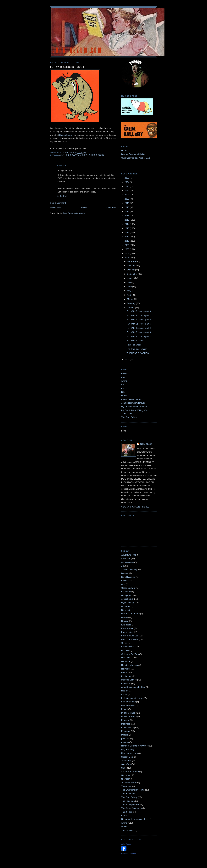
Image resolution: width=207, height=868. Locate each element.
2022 (127, 190)
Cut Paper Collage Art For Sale (136, 158)
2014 (127, 224)
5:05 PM (62, 196)
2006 (127, 258)
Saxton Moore (66, 135)
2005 (127, 359)
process (125, 742)
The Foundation (129, 794)
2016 (127, 216)
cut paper (126, 606)
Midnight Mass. (128, 713)
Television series (129, 783)
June (130, 287)
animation (64, 155)
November (132, 266)
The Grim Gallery (129, 417)
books (124, 581)
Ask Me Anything (129, 570)
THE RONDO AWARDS (138, 353)
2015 (127, 220)
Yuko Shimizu (128, 830)
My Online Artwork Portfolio (134, 407)
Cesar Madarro (128, 588)
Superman (126, 775)
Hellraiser (126, 669)
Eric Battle (126, 625)
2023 (127, 186)
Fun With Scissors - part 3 (139, 332)
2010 (127, 241)
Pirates (125, 735)
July (129, 282)
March (130, 299)
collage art (77, 155)
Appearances (128, 562)
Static (124, 768)
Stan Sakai (126, 760)
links (123, 392)
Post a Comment (58, 203)
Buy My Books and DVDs (133, 154)
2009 (127, 245)
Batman (125, 573)
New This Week (134, 345)
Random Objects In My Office (135, 746)
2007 (127, 253)
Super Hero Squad (130, 772)
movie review (127, 728)
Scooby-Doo (127, 757)
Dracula (125, 621)
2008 (127, 249)
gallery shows (128, 647)
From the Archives (130, 636)
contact (125, 396)
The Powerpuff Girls (131, 805)
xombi (124, 827)
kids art (125, 691)
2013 (127, 228)
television (126, 779)
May (129, 291)
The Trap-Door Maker (136, 349)
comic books (127, 599)
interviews (126, 683)
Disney (125, 617)
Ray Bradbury (128, 749)
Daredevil (126, 610)
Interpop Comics (129, 680)
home (124, 373)
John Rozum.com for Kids (133, 403)
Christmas (126, 592)
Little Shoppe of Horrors (132, 698)
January (131, 307)
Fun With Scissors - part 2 (139, 336)
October (131, 270)
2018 (127, 207)
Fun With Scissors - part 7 (139, 315)
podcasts (125, 739)
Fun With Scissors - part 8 (139, 311)
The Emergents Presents (133, 790)
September (133, 274)
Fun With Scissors (94, 155)
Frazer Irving (127, 632)
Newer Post (56, 207)
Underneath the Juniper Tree (135, 819)
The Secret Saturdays (131, 808)
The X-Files (127, 812)
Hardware (126, 661)
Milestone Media (129, 716)
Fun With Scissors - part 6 (139, 320)
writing (124, 381)
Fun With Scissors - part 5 (139, 324)
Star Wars (126, 764)
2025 (127, 178)
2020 (127, 199)
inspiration (126, 676)
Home (84, 207)
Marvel (124, 709)
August (131, 278)
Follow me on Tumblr (131, 399)
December (132, 261)
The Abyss (126, 786)
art (123, 385)
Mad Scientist (128, 705)
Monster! (125, 720)
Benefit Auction (128, 577)
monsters (126, 724)
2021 (127, 195)
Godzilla (125, 650)
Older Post (112, 207)
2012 (127, 232)
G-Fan (124, 643)
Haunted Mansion (130, 665)
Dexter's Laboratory (130, 614)
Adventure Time (129, 555)
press (124, 388)
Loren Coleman (128, 702)
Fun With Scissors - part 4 (139, 328)
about (124, 377)
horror (124, 672)
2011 (127, 237)
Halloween (126, 658)
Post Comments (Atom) (74, 213)
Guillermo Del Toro (130, 654)
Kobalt (124, 694)
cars (123, 584)
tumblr (124, 816)
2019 (127, 203)
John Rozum (146, 444)
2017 (127, 211)
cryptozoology (128, 603)
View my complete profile (135, 507)
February (132, 303)
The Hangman (128, 801)
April (130, 295)
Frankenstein (127, 628)
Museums (126, 731)
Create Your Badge (129, 853)
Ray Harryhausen (129, 753)
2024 (127, 182)
